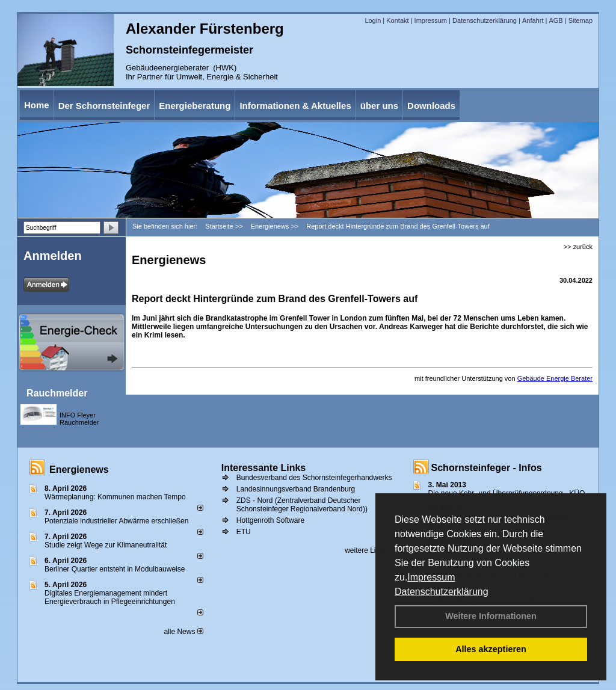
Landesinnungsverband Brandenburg (296, 489)
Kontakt (397, 20)
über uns (379, 106)
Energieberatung (195, 106)
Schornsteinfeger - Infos (487, 468)
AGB (556, 20)
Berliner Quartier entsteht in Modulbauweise (115, 569)
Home (37, 105)
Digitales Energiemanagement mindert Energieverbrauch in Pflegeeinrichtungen (110, 597)
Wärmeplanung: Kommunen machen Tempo (115, 497)
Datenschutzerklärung (442, 592)
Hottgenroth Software (270, 520)
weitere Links (370, 550)
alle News (183, 632)
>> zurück (578, 247)
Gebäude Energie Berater (555, 378)
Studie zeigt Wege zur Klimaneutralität (106, 545)
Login (373, 20)
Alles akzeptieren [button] (491, 649)
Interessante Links (264, 468)
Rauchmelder (57, 393)
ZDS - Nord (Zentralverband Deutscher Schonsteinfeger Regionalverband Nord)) (302, 505)
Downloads (431, 106)
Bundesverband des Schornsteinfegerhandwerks (314, 478)
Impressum (431, 577)
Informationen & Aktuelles (295, 106)
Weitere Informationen (491, 616)
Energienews (79, 470)
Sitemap (581, 20)
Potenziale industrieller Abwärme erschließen (116, 521)
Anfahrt (533, 20)
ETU (244, 532)
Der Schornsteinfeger (104, 106)
